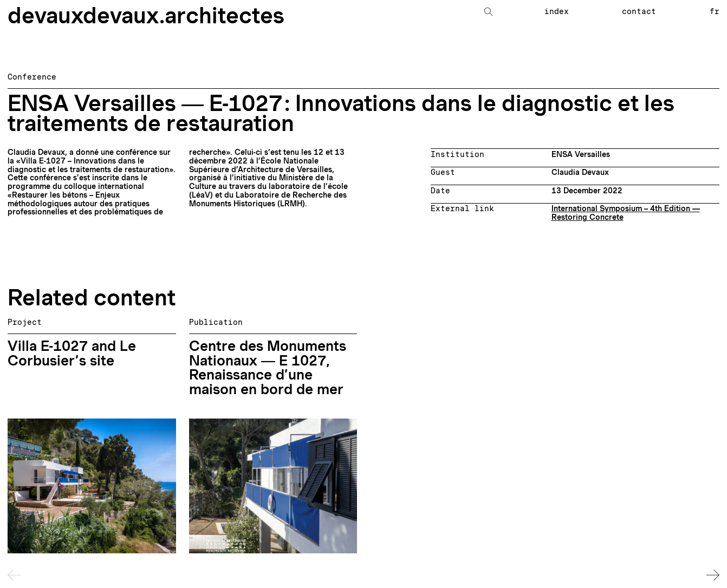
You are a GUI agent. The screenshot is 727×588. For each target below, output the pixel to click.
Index (557, 12)
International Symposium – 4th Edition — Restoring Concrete (626, 213)
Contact (639, 12)
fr (715, 12)
